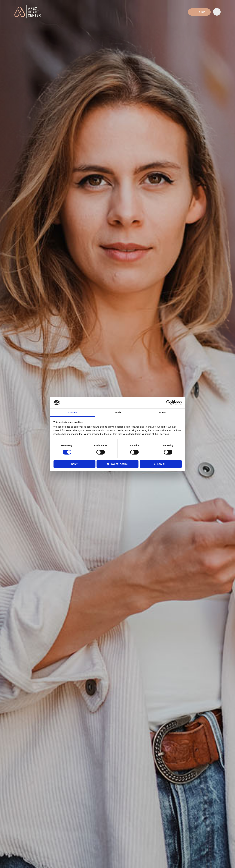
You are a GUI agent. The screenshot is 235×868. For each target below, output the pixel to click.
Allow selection (118, 464)
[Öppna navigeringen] (217, 12)
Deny (74, 464)
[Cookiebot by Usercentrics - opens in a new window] (169, 403)
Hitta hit (199, 12)
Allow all (161, 464)
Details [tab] (117, 412)
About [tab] (162, 412)
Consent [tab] (73, 412)
